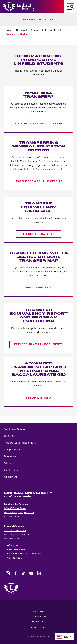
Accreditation (39, 617)
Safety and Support (15, 429)
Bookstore (10, 456)
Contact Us (11, 477)
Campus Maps (12, 450)
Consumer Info (39, 622)
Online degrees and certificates (24, 554)
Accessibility (38, 611)
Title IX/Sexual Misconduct (20, 443)
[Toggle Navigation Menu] (70, 7)
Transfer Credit (53, 30)
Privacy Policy (39, 627)
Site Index (10, 463)
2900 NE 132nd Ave (15, 530)
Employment (11, 470)
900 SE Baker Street (15, 508)
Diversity (9, 436)
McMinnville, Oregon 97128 (19, 513)
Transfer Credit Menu (39, 20)
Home (9, 30)
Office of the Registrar (28, 30)
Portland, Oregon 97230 (17, 535)
